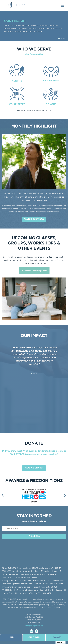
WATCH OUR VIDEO (34, 219)
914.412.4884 (34, 623)
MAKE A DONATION (34, 468)
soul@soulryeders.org (34, 626)
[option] (34, 495)
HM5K (11, 637)
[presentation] (34, 549)
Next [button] (64, 495)
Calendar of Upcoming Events (34, 271)
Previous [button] (3, 495)
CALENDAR (34, 637)
